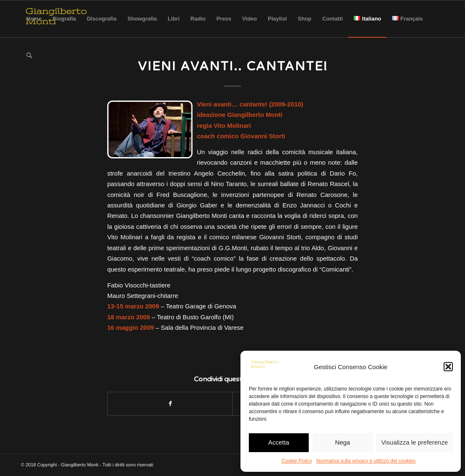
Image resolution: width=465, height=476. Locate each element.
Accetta (279, 442)
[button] (448, 367)
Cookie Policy (297, 461)
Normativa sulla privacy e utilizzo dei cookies (366, 461)
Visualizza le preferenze (415, 442)
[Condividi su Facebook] (170, 404)
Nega (343, 442)
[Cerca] (29, 56)
